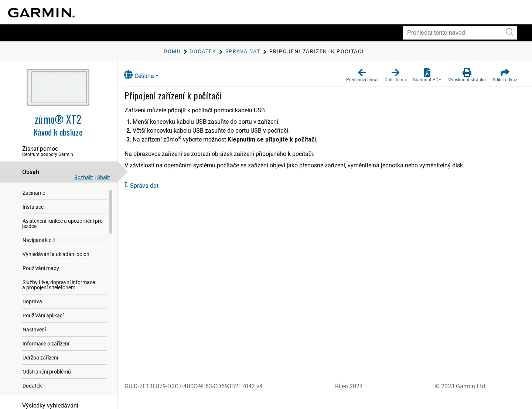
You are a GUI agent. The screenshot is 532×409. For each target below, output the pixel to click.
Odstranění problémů (47, 372)
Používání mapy (41, 269)
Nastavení (34, 330)
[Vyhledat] (510, 33)
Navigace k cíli (39, 241)
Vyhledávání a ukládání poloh (56, 255)
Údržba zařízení (40, 358)
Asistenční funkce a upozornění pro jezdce (62, 224)
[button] (362, 75)
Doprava (32, 302)
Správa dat (151, 186)
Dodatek (32, 386)
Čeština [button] (146, 75)
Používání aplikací (43, 316)
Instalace (33, 207)
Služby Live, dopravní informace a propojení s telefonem (59, 285)
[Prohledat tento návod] (460, 33)
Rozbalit (84, 177)
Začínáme (34, 193)
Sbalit (104, 177)
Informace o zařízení (46, 344)
